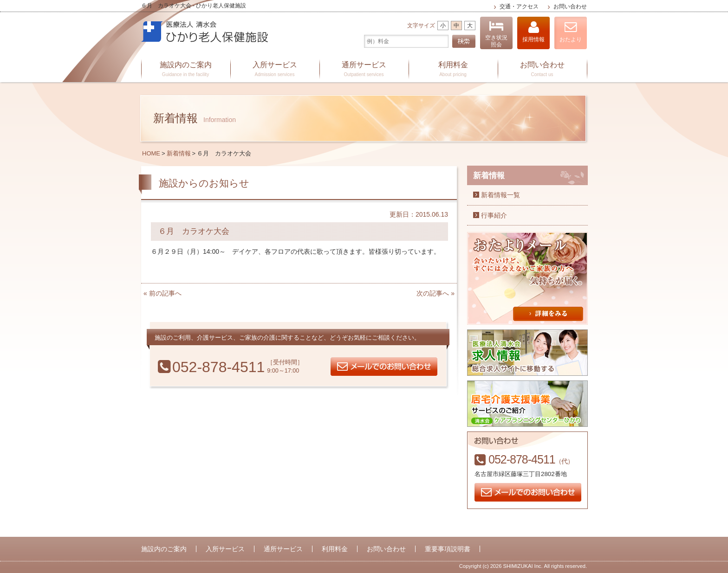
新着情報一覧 (500, 195)
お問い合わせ (570, 6)
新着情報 (179, 153)
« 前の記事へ (162, 293)
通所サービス (364, 70)
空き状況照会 (496, 34)
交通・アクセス (519, 6)
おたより (571, 32)
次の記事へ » (435, 293)
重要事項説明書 (448, 549)
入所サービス (275, 70)
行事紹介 (494, 215)
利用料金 (453, 70)
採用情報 (533, 32)
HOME (151, 153)
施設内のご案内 (186, 70)
